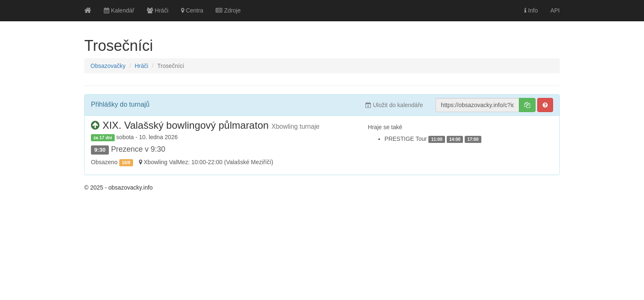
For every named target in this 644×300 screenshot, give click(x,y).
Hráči (158, 10)
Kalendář (119, 10)
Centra (192, 10)
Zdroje (228, 10)
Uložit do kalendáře (394, 105)
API (555, 10)
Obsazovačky (108, 66)
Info (531, 10)
